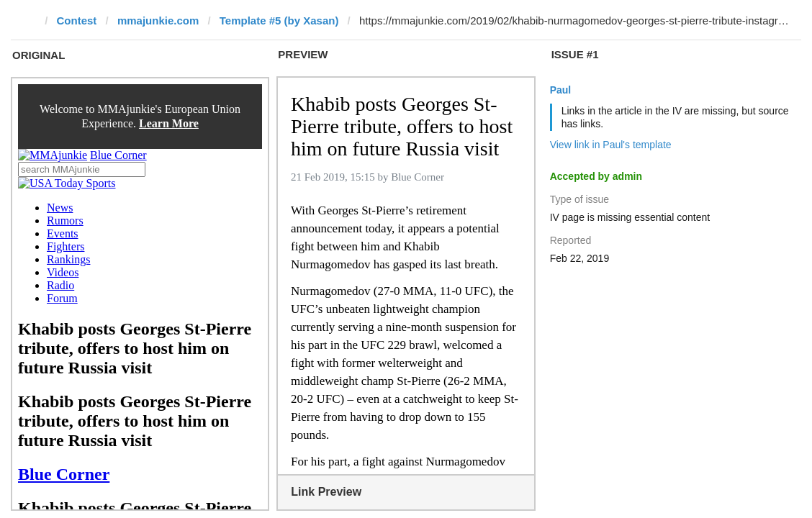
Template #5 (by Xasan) (279, 21)
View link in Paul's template (611, 145)
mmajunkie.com (158, 21)
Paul (561, 90)
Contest (77, 21)
